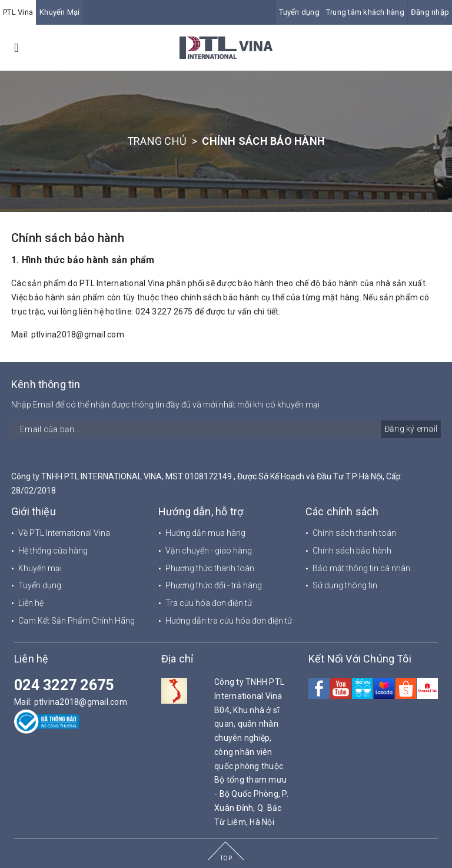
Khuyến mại (40, 568)
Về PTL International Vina (64, 533)
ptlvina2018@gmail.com (78, 334)
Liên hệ (31, 603)
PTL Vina (18, 12)
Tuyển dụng (299, 12)
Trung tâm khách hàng (365, 12)
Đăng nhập (430, 12)
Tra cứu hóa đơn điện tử (209, 603)
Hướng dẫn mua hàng (205, 533)
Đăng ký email (411, 429)
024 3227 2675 (64, 685)
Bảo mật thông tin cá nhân (361, 568)
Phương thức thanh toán (210, 568)
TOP (226, 858)
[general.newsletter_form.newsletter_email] (226, 429)
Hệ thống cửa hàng (53, 551)
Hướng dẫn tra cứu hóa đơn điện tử (229, 621)
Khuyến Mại (60, 12)
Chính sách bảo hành (68, 238)
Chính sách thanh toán (354, 533)
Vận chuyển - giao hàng (209, 551)
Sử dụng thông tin (345, 585)
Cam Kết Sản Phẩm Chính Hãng (77, 621)
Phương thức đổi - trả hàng (214, 585)
